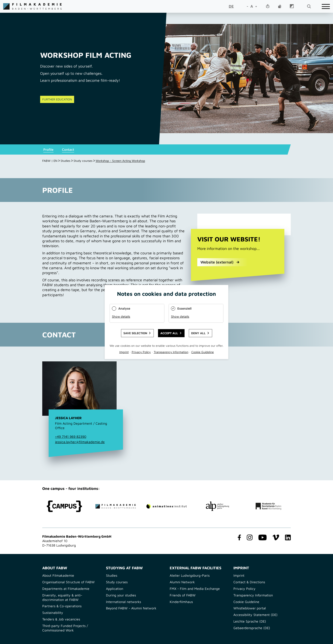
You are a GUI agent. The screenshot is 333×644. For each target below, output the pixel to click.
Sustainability (53, 613)
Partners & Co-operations (62, 606)
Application (115, 589)
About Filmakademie (58, 575)
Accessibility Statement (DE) (255, 615)
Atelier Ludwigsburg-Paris (190, 575)
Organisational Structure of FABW (68, 582)
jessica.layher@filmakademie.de (80, 442)
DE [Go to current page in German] (231, 6)
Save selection (135, 333)
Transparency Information (253, 595)
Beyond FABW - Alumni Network (131, 608)
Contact (68, 149)
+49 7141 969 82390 (71, 437)
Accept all (169, 333)
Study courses (83, 161)
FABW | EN (50, 161)
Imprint (239, 575)
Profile (48, 149)
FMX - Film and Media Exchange (195, 589)
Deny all (198, 333)
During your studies (121, 595)
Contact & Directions (249, 582)
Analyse (124, 308)
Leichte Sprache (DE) (250, 621)
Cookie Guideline (246, 602)
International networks (123, 602)
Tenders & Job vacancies (61, 619)
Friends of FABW (183, 595)
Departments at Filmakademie (66, 589)
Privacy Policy (244, 589)
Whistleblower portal (250, 608)
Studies (65, 161)
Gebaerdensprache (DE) (252, 628)
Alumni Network (182, 582)
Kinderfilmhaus (181, 602)
